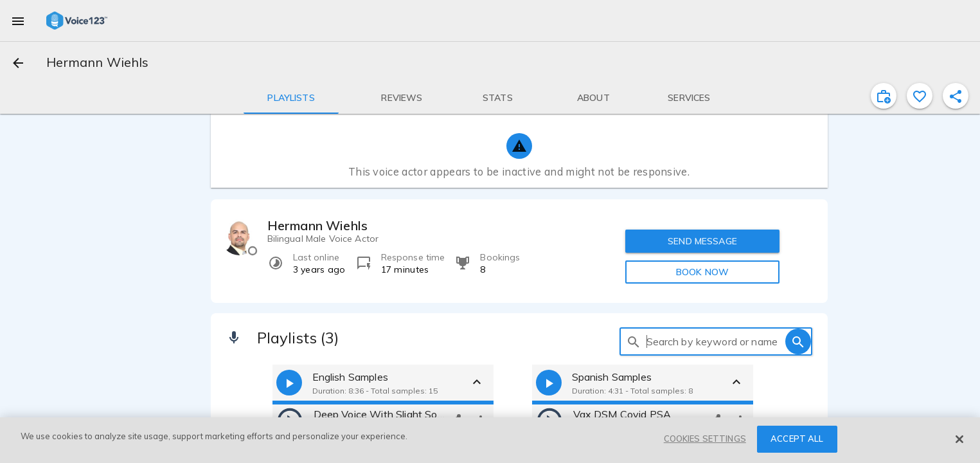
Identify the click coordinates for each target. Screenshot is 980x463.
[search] (634, 341)
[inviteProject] (884, 96)
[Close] (959, 439)
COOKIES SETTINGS (705, 439)
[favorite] (920, 96)
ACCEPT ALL (797, 439)
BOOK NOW (702, 272)
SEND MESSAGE (702, 241)
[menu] (18, 21)
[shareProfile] (956, 96)
